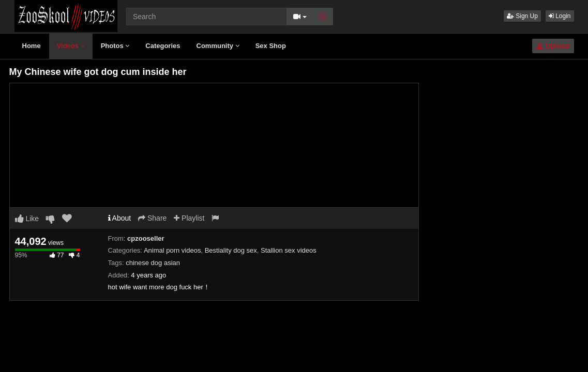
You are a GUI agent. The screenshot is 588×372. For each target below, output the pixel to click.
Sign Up (522, 16)
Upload (553, 46)
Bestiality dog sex (231, 250)
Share (152, 218)
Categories (163, 46)
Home (32, 46)
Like (27, 219)
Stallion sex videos (289, 250)
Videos (71, 46)
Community (218, 46)
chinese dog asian (153, 263)
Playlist (189, 218)
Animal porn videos (172, 250)
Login (560, 16)
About (120, 218)
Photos (115, 46)
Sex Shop (271, 46)
